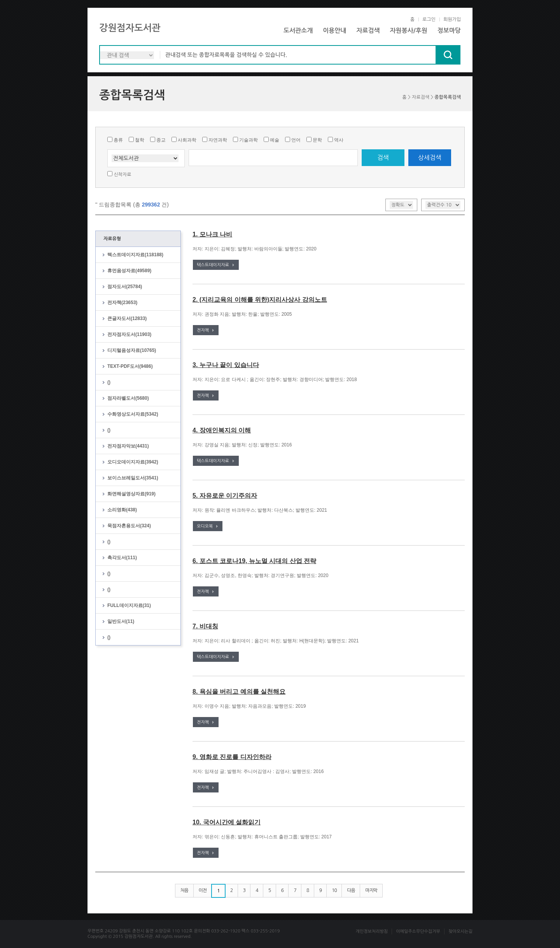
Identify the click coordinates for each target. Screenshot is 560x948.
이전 (203, 890)
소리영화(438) (122, 510)
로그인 (429, 19)
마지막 (371, 890)
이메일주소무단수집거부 (418, 931)
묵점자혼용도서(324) (129, 526)
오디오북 (205, 526)
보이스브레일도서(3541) (133, 478)
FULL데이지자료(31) (129, 605)
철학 (140, 140)
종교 (161, 140)
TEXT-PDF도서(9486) (130, 366)
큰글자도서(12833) (127, 318)
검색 (383, 157)
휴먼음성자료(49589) (129, 271)
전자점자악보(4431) (128, 446)
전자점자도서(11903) (129, 334)
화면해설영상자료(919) (131, 494)
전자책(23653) (122, 303)
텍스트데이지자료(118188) (135, 255)
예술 (275, 140)
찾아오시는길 (460, 931)
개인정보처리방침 (372, 931)
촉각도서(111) (122, 558)
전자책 (203, 330)
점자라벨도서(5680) (128, 398)
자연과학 (218, 140)
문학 (317, 140)
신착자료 (122, 175)
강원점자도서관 (130, 28)
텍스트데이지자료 (213, 265)
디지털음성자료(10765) (132, 350)
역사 (339, 140)
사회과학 (187, 140)
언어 (296, 140)
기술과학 (248, 140)
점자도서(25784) (125, 287)
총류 (118, 140)
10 (334, 890)
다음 (351, 890)
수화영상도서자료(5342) (133, 414)
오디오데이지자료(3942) (133, 462)
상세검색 (430, 157)
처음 (185, 890)
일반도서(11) (121, 621)
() (109, 382)
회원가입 (452, 19)
